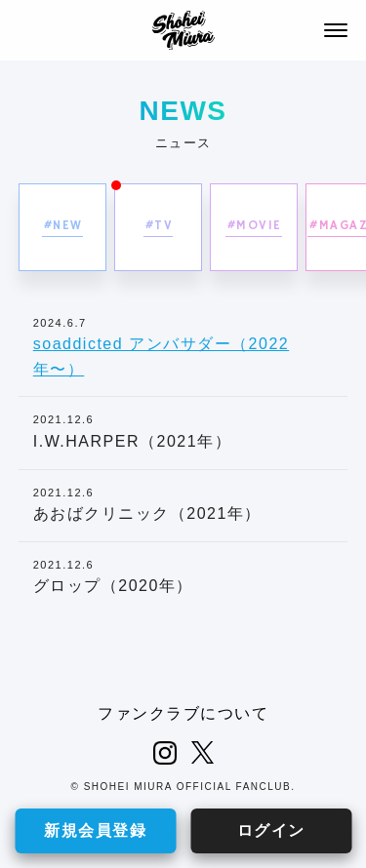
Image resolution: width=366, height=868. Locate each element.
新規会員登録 (95, 830)
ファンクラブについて (183, 713)
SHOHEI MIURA (183, 30)
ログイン (271, 830)
